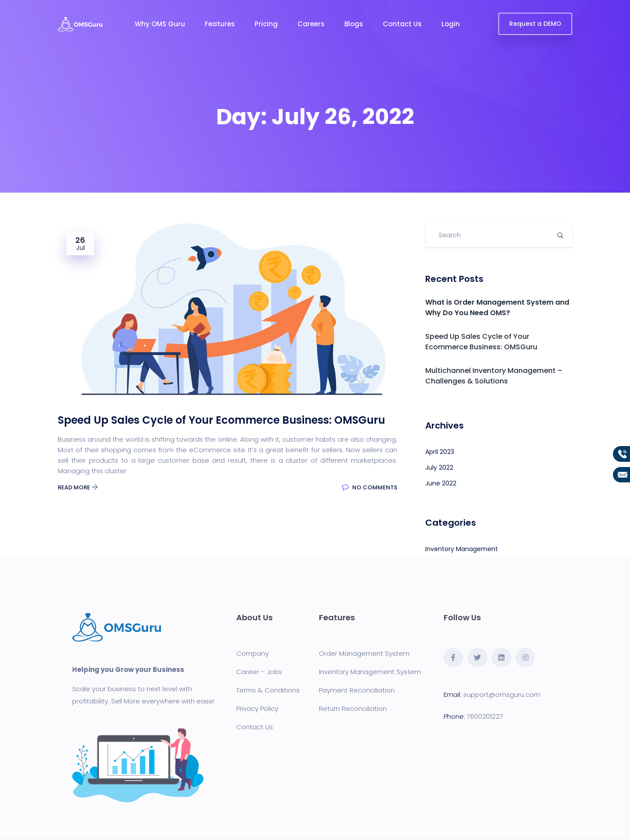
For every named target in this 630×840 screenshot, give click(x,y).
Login (451, 24)
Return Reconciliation (353, 708)
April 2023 (440, 452)
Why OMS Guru (160, 24)
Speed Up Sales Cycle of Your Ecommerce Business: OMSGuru (481, 342)
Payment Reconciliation (357, 690)
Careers (311, 24)
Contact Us (402, 24)
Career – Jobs (259, 672)
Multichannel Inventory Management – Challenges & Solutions (494, 376)
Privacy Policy (257, 708)
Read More (78, 487)
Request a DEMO (535, 24)
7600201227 (485, 716)
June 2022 (441, 483)
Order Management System (364, 653)
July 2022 (439, 467)
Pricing (266, 24)
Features (220, 24)
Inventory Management (462, 549)
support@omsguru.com (502, 694)
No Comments (370, 487)
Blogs (354, 24)
